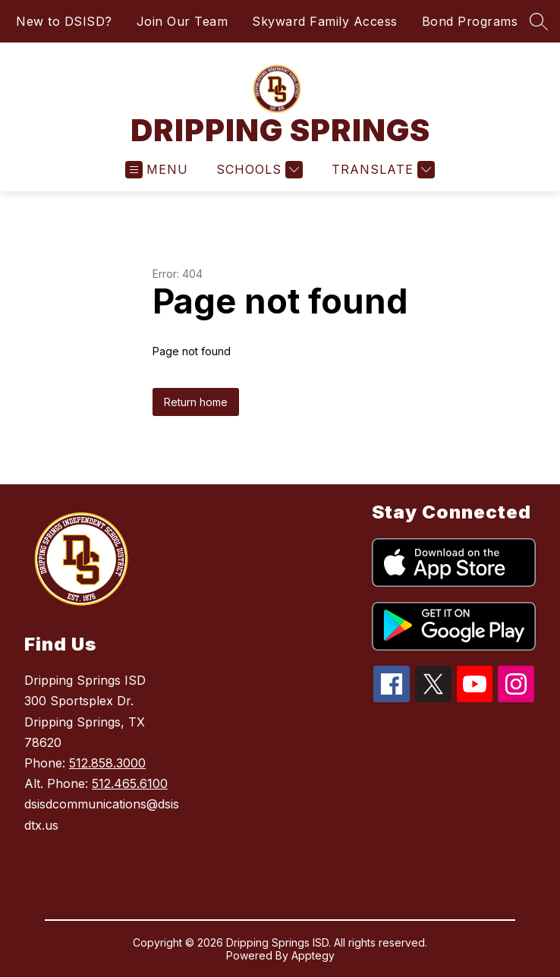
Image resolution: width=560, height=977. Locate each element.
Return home (196, 402)
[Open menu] (157, 170)
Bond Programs (470, 21)
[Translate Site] (381, 170)
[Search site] (539, 21)
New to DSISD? (64, 21)
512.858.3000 (107, 763)
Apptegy (313, 955)
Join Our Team (182, 21)
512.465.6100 (130, 783)
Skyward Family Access (325, 21)
